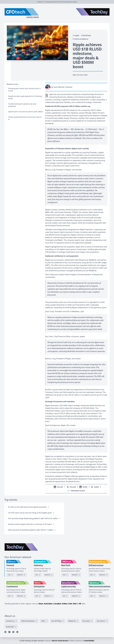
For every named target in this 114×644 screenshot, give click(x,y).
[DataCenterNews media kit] (103, 575)
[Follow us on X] (71, 487)
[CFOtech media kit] (21, 575)
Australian (48, 604)
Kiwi (75, 604)
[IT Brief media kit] (49, 596)
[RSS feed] (17, 632)
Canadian (57, 604)
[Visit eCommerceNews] (10, 596)
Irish (70, 604)
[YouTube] (13, 632)
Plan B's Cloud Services (60, 641)
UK (80, 604)
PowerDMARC (89, 641)
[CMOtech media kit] (76, 575)
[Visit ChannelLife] (38, 575)
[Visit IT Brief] (38, 596)
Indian (65, 604)
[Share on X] (95, 487)
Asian (41, 604)
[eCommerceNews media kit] (21, 596)
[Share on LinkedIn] (83, 487)
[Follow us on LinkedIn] (58, 487)
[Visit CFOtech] (10, 575)
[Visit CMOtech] (65, 575)
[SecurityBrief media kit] (76, 596)
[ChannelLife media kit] (49, 575)
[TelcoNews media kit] (103, 596)
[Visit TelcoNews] (93, 596)
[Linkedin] (5, 632)
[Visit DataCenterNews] (93, 575)
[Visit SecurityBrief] (65, 596)
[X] (9, 632)
